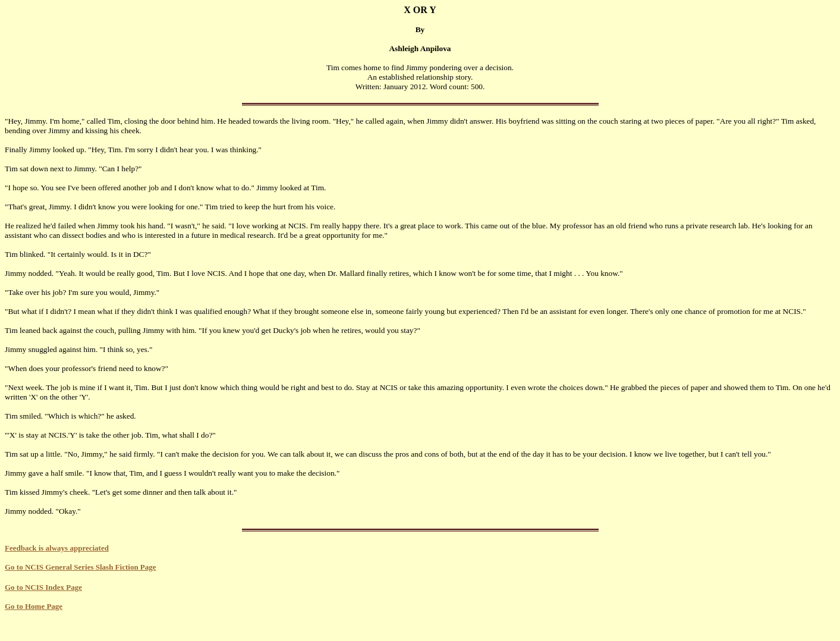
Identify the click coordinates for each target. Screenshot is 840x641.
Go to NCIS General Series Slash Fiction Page (81, 567)
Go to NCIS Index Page (43, 587)
